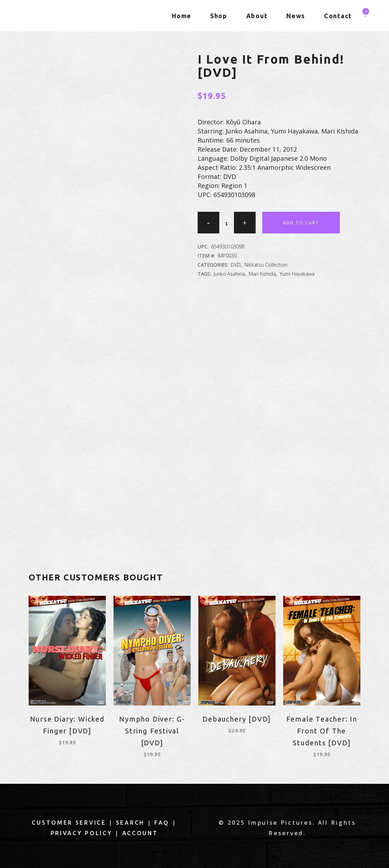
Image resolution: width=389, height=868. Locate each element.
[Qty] (227, 223)
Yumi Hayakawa (297, 274)
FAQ (162, 823)
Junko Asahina (229, 274)
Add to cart (301, 223)
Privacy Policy (82, 833)
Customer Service (69, 823)
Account (140, 833)
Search (130, 823)
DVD (236, 265)
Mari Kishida (262, 274)
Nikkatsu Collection (266, 265)
